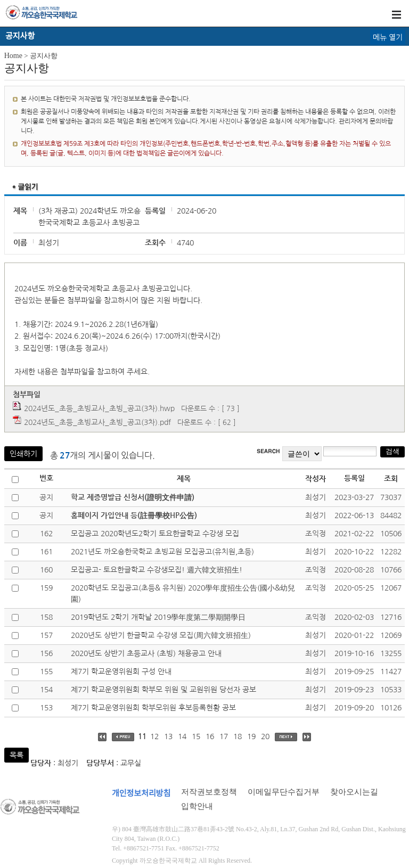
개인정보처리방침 (141, 793)
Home (13, 56)
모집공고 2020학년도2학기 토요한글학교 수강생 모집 (155, 534)
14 (182, 736)
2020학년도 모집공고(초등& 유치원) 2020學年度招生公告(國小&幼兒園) (183, 593)
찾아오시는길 (354, 792)
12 (154, 736)
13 (168, 736)
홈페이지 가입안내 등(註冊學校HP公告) (134, 515)
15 (196, 736)
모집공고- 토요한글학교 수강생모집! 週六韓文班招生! (157, 570)
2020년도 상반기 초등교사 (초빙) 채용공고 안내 (146, 653)
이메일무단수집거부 (284, 792)
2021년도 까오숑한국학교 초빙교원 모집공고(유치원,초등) (162, 552)
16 (210, 736)
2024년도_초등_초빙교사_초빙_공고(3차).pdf (97, 422)
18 (238, 736)
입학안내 (197, 806)
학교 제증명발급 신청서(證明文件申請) (133, 497)
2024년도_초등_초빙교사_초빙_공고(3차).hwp (99, 408)
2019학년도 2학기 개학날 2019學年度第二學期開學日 (158, 617)
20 (265, 736)
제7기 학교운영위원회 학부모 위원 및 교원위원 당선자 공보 (163, 690)
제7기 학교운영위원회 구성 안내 (121, 672)
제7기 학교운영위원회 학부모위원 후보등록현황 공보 (153, 708)
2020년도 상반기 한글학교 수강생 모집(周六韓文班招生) (161, 635)
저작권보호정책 (209, 792)
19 (251, 736)
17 (224, 736)
